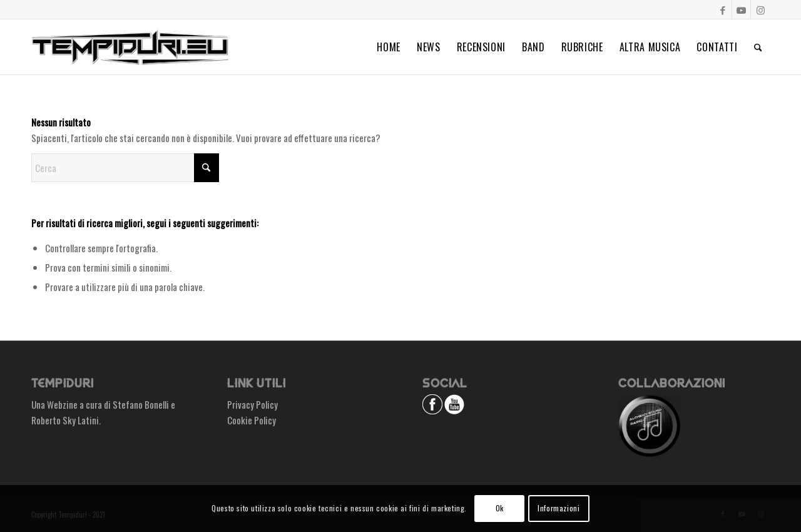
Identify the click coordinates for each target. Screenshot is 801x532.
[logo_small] (130, 47)
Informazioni (559, 508)
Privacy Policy (253, 404)
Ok (500, 508)
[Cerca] (758, 47)
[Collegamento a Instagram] (760, 9)
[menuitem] (389, 47)
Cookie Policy (252, 420)
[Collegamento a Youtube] (741, 9)
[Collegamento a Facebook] (722, 9)
